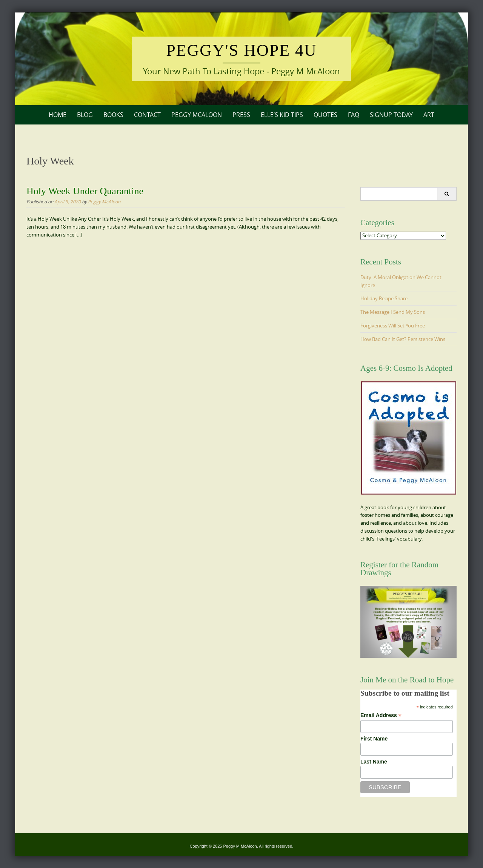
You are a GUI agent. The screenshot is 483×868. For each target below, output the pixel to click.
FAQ (354, 115)
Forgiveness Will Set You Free (393, 326)
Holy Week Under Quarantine (85, 191)
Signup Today (391, 115)
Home (58, 115)
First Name (374, 739)
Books (113, 115)
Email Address (381, 715)
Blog (85, 115)
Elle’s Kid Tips (282, 115)
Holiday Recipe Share (384, 298)
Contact (147, 115)
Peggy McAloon (197, 115)
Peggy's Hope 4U (241, 50)
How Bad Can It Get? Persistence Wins (403, 339)
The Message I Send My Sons (393, 312)
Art (429, 115)
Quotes (325, 115)
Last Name (374, 762)
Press (241, 115)
